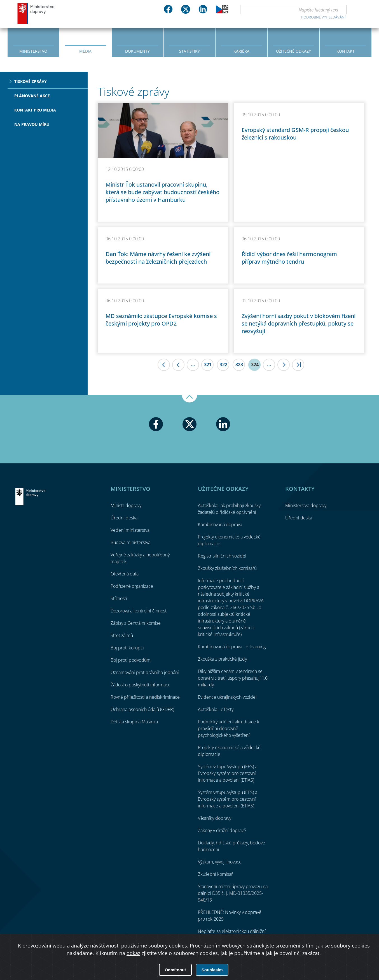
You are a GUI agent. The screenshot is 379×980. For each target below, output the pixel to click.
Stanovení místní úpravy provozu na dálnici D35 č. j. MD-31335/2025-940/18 (233, 893)
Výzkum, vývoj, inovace (220, 862)
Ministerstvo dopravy (36, 13)
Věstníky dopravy (215, 818)
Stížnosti (119, 598)
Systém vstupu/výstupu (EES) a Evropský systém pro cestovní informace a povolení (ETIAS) (228, 773)
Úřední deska (124, 518)
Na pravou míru (32, 124)
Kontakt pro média (35, 110)
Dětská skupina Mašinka (134, 722)
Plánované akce (32, 96)
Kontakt (346, 51)
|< (164, 365)
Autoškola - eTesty (216, 709)
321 (208, 364)
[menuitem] (33, 42)
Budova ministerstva (130, 542)
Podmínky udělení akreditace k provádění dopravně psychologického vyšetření (229, 728)
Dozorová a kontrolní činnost (139, 611)
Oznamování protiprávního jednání (145, 672)
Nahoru (189, 399)
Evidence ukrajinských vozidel (227, 697)
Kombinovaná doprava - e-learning (232, 647)
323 (239, 364)
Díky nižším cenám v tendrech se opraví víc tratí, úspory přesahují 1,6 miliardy (233, 678)
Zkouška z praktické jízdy (222, 659)
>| (298, 365)
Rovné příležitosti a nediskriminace (145, 697)
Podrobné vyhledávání (323, 17)
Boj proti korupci (127, 648)
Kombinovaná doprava (220, 524)
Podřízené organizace (132, 586)
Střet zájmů (122, 635)
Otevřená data (125, 574)
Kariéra (241, 51)
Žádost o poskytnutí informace (141, 685)
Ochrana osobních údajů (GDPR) (142, 709)
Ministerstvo (33, 51)
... (193, 364)
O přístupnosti (352, 961)
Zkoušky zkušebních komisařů (227, 568)
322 (224, 364)
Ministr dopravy (126, 505)
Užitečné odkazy (293, 51)
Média (85, 51)
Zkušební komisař (215, 874)
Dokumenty (137, 51)
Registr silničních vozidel (222, 556)
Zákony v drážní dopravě (222, 830)
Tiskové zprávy (31, 81)
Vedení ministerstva (130, 530)
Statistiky (189, 51)
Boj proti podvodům (131, 660)
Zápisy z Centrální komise (136, 623)
